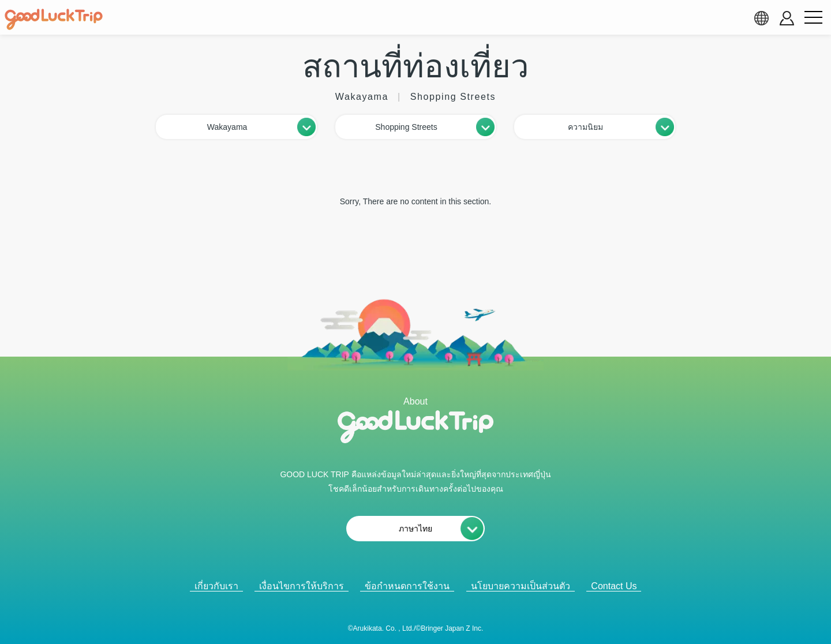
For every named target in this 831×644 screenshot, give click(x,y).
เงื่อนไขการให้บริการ (302, 586)
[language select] (761, 18)
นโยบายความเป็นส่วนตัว (521, 586)
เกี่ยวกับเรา (216, 586)
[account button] (787, 18)
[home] (54, 20)
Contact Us (614, 586)
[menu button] (813, 18)
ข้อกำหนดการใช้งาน (407, 586)
